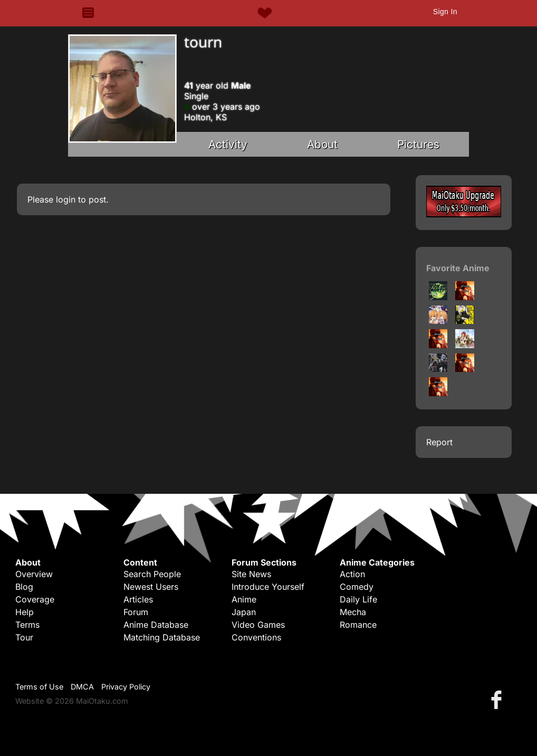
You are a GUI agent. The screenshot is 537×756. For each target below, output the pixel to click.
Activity (228, 144)
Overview (34, 574)
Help (25, 612)
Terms (27, 625)
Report (439, 442)
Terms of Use (39, 687)
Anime (244, 599)
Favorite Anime (458, 268)
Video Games (258, 625)
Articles (138, 599)
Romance (358, 625)
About (322, 144)
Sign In (445, 12)
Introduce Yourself (268, 587)
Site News (251, 574)
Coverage (35, 599)
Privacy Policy (126, 687)
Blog (24, 587)
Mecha (353, 612)
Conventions (256, 637)
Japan (244, 612)
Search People (152, 574)
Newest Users (151, 587)
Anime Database (156, 625)
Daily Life (358, 599)
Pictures (418, 144)
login (66, 199)
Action (352, 574)
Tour (24, 637)
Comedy (357, 587)
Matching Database (162, 637)
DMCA (82, 687)
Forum (136, 612)
